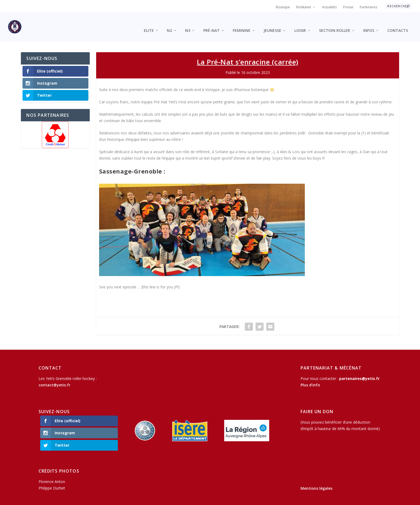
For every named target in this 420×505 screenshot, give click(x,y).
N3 (188, 23)
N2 (169, 23)
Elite (149, 23)
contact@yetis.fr (55, 377)
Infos (369, 23)
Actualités (329, 7)
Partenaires (368, 7)
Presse (348, 7)
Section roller (335, 23)
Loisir (300, 23)
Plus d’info (310, 377)
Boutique (283, 7)
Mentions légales (316, 480)
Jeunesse (272, 23)
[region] (55, 127)
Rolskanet (304, 7)
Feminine (242, 23)
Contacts (398, 23)
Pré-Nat (211, 23)
